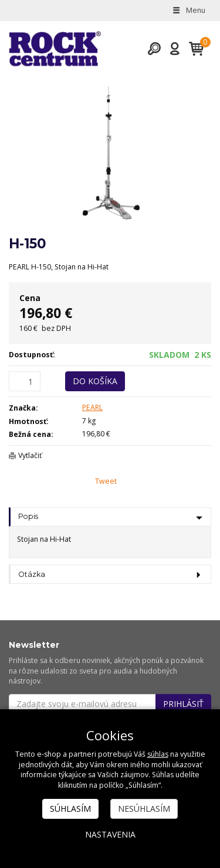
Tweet (106, 481)
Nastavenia (110, 834)
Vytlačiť (30, 455)
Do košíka (95, 381)
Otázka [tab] (32, 574)
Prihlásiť (183, 704)
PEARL (92, 407)
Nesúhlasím (144, 809)
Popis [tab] (28, 516)
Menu (188, 10)
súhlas (158, 754)
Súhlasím (70, 809)
